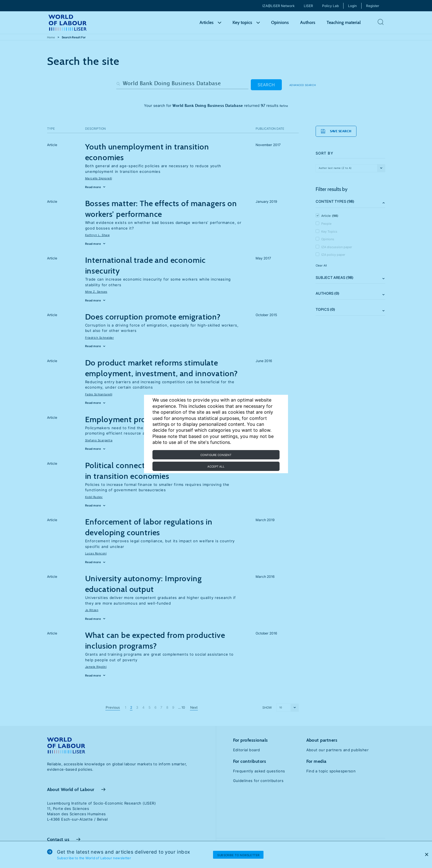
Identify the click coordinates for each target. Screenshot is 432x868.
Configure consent (216, 455)
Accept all (216, 466)
